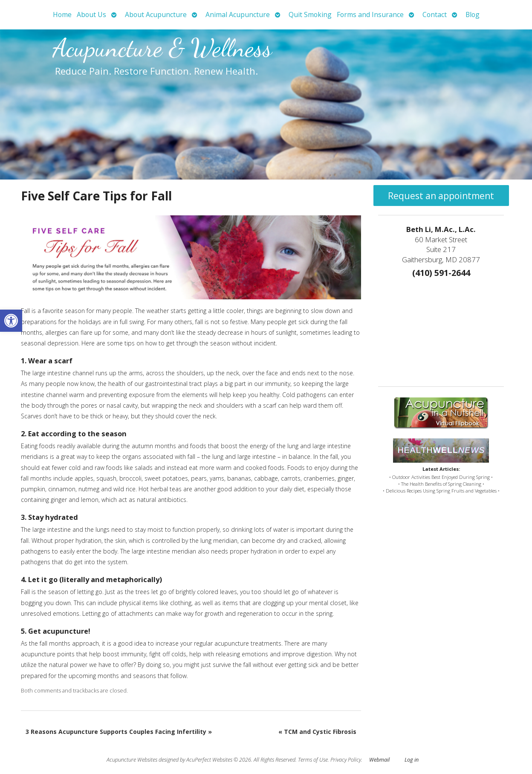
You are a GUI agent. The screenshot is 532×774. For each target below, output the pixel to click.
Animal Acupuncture (238, 14)
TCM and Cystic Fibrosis (317, 732)
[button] (11, 321)
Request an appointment (441, 196)
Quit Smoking (310, 14)
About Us (91, 14)
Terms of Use (313, 760)
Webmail (379, 760)
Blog (473, 14)
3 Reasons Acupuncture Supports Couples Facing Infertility (119, 732)
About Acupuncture (156, 14)
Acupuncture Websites (132, 760)
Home (62, 14)
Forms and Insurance (370, 14)
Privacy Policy (346, 760)
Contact (435, 14)
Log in (412, 760)
